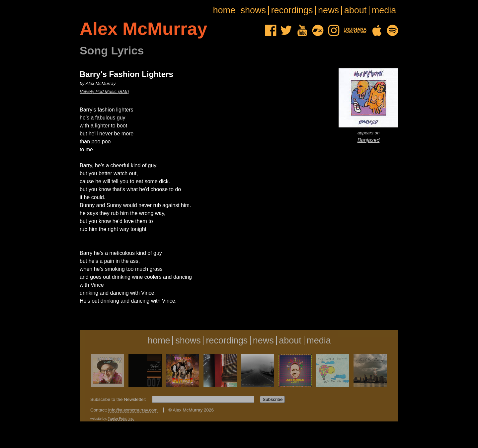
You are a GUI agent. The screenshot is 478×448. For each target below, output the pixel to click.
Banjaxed (368, 136)
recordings (292, 10)
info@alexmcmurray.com (133, 410)
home (224, 10)
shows (253, 10)
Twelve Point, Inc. (121, 419)
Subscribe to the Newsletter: (119, 399)
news (328, 10)
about (356, 10)
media (384, 10)
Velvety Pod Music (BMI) (104, 91)
